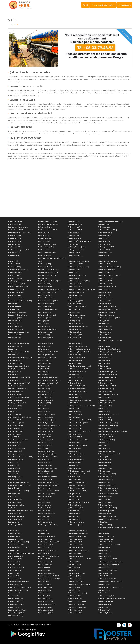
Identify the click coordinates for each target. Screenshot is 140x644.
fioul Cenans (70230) (104, 295)
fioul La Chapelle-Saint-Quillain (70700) (19, 417)
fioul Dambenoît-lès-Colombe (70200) (79, 349)
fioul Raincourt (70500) (15, 522)
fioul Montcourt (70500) (45, 479)
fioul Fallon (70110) (44, 369)
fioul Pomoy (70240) (44, 511)
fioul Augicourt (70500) (15, 244)
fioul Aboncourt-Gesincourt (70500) (49, 221)
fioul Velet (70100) (43, 582)
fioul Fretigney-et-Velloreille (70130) (79, 389)
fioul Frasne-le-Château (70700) (77, 386)
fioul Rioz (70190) (43, 531)
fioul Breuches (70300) (75, 284)
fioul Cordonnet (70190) (15, 335)
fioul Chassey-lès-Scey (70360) (17, 312)
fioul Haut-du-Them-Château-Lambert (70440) (81, 406)
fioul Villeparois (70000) (45, 599)
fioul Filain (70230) (43, 375)
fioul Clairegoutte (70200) (76, 323)
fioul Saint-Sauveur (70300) (16, 545)
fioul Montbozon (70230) (105, 477)
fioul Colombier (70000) (105, 326)
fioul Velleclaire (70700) (15, 584)
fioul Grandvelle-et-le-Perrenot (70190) (80, 400)
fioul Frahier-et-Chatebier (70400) (48, 383)
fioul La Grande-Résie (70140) (47, 420)
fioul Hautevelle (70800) (105, 406)
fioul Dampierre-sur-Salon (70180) (48, 352)
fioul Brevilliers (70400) (45, 287)
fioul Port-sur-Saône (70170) (46, 514)
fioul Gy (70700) (43, 406)
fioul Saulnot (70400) (104, 548)
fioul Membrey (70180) (105, 465)
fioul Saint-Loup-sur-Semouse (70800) (49, 542)
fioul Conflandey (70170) (105, 329)
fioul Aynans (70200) (104, 250)
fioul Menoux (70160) (14, 468)
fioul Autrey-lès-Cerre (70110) (77, 247)
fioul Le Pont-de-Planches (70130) (18, 440)
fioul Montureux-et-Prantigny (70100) (19, 485)
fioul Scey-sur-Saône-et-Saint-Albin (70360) (21, 553)
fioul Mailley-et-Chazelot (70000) (48, 457)
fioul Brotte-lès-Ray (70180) (16, 289)
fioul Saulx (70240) (14, 550)
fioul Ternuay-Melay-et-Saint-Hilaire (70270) (111, 562)
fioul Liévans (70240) (74, 443)
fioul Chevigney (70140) (15, 321)
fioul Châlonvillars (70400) (105, 298)
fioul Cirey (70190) (103, 321)
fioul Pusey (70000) (74, 516)
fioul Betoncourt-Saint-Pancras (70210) (109, 267)
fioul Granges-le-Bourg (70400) (17, 403)
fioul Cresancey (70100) (75, 343)
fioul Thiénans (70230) (74, 565)
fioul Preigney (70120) (104, 514)
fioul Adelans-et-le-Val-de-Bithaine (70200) (110, 221)
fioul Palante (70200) (44, 502)
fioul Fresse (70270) (44, 389)
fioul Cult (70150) (13, 349)
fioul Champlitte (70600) (15, 304)
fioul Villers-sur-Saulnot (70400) (47, 604)
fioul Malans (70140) (104, 457)
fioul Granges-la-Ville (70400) (106, 400)
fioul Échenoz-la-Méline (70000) (47, 358)
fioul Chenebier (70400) (75, 318)
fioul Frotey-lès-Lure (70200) (47, 392)
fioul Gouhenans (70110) (75, 397)
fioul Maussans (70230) (75, 462)
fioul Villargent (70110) (75, 596)
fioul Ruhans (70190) (14, 536)
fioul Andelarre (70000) (75, 233)
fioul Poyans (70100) (74, 514)
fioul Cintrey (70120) (74, 321)
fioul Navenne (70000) (45, 488)
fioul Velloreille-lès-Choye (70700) (18, 590)
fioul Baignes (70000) (14, 253)
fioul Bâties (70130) (14, 255)
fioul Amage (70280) (74, 227)
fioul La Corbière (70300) (45, 417)
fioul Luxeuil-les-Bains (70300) (17, 448)
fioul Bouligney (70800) (15, 278)
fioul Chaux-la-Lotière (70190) (77, 315)
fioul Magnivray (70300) (15, 451)
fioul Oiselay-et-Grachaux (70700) (108, 494)
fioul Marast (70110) (14, 462)
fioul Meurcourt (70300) (105, 468)
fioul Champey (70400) (105, 301)
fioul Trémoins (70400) (75, 567)
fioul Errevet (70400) (104, 360)
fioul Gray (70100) (73, 403)
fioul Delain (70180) (14, 355)
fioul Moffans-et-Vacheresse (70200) (79, 471)
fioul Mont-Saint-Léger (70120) (107, 474)
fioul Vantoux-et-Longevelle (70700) (49, 576)
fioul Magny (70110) (74, 451)
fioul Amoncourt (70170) (75, 230)
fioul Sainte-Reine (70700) (46, 548)
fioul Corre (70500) (103, 335)
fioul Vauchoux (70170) (15, 579)
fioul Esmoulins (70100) (75, 363)
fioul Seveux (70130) (44, 559)
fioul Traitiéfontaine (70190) (16, 567)
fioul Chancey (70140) (104, 304)
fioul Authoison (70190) (105, 244)
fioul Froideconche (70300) (106, 389)
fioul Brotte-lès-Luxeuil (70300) (107, 287)
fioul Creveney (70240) (15, 346)
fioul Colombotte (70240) (16, 329)
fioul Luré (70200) (103, 445)
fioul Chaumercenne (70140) (106, 312)
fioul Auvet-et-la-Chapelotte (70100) (19, 250)
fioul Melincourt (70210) (45, 465)
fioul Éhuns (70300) (44, 360)
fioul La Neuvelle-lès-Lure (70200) (78, 423)
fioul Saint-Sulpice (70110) (46, 545)
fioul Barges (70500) (74, 253)
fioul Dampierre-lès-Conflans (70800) (109, 349)
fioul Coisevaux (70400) (45, 326)
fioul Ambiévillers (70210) (16, 230)
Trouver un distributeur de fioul (103, 5)
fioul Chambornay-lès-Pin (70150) (48, 301)
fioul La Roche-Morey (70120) (17, 428)
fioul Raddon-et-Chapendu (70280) (108, 519)
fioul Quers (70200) (44, 519)
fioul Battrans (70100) (44, 255)
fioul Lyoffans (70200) (74, 448)
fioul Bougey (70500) (104, 272)
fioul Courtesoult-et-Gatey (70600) (18, 343)
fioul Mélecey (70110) (104, 462)
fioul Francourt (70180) (45, 386)
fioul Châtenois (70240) (75, 312)
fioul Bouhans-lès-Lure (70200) (77, 275)
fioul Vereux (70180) (14, 593)
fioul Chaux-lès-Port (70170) (106, 315)
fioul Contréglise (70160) (75, 332)
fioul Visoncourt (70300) (45, 607)
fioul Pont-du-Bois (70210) (76, 511)
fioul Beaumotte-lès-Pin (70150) (107, 261)
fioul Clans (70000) (103, 323)
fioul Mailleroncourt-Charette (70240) (109, 454)
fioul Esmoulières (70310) (46, 363)
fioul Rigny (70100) (14, 531)
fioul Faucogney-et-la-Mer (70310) (78, 369)
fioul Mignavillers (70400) (45, 471)
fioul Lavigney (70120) (45, 437)
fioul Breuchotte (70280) (105, 284)
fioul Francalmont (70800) (105, 383)
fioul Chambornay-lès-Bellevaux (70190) (20, 301)
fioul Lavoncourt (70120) (75, 437)
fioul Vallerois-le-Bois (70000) (47, 573)
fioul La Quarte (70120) (75, 426)
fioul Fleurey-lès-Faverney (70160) (108, 375)
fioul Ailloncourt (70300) (75, 224)
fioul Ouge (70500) (73, 499)
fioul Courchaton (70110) (45, 338)
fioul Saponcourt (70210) (75, 548)
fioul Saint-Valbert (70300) (76, 545)
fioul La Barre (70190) (14, 414)
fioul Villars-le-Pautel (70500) (106, 596)
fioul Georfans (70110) (45, 394)
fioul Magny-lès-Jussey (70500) (47, 454)
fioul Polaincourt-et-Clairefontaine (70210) (21, 511)
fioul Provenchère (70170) (16, 516)
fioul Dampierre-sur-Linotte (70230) (19, 352)
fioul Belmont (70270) (44, 264)
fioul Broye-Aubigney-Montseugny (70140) (51, 289)
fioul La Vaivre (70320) (104, 428)
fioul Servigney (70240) (15, 559)
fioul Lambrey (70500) (45, 434)
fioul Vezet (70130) (14, 596)
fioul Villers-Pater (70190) (105, 601)
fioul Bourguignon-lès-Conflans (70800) (20, 281)
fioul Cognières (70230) (15, 326)
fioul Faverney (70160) (105, 369)
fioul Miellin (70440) (14, 471)
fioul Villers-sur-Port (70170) (16, 604)
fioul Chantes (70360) (14, 306)
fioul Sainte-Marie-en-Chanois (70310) (109, 545)
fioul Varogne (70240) (74, 576)
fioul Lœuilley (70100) (104, 448)
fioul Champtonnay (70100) (46, 304)
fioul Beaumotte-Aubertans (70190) (79, 261)
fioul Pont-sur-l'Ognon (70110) (107, 511)
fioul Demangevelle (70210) (46, 355)
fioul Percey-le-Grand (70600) (17, 505)
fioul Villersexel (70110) (105, 604)
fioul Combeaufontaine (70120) (47, 329)
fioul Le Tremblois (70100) (46, 440)
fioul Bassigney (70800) (105, 253)
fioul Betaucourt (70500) (45, 267)
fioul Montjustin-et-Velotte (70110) (78, 482)
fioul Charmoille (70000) (75, 309)
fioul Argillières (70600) (75, 238)
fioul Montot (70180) (104, 482)
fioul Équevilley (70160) (75, 360)
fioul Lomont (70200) (14, 445)
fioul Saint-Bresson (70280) (106, 536)
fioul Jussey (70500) (104, 411)
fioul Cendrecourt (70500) (16, 298)
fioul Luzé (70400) (43, 448)
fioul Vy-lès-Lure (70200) (75, 613)
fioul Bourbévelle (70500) (105, 278)
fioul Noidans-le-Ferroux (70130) (77, 491)
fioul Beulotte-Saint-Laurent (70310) (49, 270)
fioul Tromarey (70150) (15, 570)
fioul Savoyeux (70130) (105, 550)
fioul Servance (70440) (105, 556)
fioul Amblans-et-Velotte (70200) (48, 230)
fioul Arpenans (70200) (15, 241)
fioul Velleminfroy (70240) (46, 587)
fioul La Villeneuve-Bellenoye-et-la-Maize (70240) (112, 431)
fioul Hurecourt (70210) (75, 409)
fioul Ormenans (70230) (105, 497)
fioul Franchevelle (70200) (16, 386)
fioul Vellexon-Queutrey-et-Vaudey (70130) (111, 587)
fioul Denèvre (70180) (74, 355)
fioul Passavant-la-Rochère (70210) (78, 502)
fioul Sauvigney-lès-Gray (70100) (48, 550)
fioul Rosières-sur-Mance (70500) (78, 533)
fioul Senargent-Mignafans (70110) (48, 556)
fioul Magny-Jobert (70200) (16, 454)
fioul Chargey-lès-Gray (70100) (77, 306)
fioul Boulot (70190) (44, 278)
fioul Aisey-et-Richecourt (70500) (18, 227)
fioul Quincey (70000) (74, 519)
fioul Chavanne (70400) (15, 318)
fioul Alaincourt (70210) (45, 227)
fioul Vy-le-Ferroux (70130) (16, 613)
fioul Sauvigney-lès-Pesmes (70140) (79, 550)
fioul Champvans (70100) (75, 304)
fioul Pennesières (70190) (106, 502)
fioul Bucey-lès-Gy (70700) (16, 292)
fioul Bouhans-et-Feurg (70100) (47, 275)
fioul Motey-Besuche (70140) (77, 485)
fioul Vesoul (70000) (104, 593)
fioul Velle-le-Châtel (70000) (76, 582)
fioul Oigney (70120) (74, 494)
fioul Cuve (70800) (43, 349)
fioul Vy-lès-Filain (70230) (45, 613)
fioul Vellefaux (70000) (45, 584)
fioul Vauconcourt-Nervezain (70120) (49, 579)
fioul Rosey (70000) (44, 533)
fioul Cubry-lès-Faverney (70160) (78, 346)
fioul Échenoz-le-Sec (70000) (76, 358)
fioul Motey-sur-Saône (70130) (107, 485)
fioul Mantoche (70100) (105, 460)
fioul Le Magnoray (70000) (106, 437)
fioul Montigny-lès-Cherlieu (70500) (18, 482)
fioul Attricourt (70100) (105, 241)
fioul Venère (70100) (74, 590)
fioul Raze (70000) (103, 522)
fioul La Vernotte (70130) (45, 431)
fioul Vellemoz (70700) (75, 587)
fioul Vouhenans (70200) (75, 610)
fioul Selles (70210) (104, 553)
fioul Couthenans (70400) (45, 343)
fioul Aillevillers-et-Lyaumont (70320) (49, 224)
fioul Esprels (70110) (104, 363)
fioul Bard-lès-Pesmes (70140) (47, 253)
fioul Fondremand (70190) (76, 377)
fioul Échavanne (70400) (105, 355)
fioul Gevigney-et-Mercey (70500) (108, 394)
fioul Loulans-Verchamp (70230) (77, 445)
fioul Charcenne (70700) (45, 306)
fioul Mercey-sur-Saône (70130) (47, 468)
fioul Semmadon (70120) (15, 556)
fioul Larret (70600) (14, 437)
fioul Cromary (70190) (45, 346)
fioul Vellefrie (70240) (104, 584)
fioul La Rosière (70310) (75, 428)
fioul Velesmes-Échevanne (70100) (18, 582)
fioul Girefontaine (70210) (46, 397)
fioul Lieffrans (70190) (15, 443)
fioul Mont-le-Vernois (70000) (77, 474)
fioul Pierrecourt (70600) (105, 505)
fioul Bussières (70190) (105, 292)
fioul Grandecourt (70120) (46, 400)
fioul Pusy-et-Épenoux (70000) (107, 516)
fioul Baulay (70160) (104, 255)
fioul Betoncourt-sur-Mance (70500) (19, 270)
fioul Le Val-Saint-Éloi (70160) (106, 440)
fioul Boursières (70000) (105, 281)
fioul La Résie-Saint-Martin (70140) (108, 426)
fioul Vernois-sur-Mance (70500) (77, 593)
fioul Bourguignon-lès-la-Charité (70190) (50, 281)
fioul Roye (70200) (103, 533)
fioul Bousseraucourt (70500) (17, 284)
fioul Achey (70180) (74, 221)
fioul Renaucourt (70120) (75, 525)
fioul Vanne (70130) (14, 576)
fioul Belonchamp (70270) (76, 264)
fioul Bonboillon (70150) (15, 272)
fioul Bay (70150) (13, 261)
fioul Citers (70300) (14, 323)
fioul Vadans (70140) (44, 570)
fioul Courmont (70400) (105, 338)
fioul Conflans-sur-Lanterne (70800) (19, 332)
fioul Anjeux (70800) (74, 236)
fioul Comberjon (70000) (75, 329)
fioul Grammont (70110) (15, 400)
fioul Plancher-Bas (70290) (76, 508)
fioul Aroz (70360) (103, 238)
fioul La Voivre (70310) (15, 434)
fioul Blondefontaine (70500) (106, 270)
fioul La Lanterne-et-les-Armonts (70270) (80, 420)
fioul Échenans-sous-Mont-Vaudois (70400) (21, 358)
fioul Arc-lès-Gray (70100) (46, 238)
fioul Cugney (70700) (104, 346)
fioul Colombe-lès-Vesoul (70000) (78, 326)
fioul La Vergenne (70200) (16, 431)
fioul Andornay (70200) (15, 236)
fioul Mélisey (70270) (74, 465)
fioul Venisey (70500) (104, 590)
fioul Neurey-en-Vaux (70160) (76, 488)
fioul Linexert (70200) (104, 443)
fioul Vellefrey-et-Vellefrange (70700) (79, 584)
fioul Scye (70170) (43, 553)
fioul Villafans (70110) (44, 596)
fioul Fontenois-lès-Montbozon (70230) (50, 380)
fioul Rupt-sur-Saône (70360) (47, 536)
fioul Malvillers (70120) (45, 460)
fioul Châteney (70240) (45, 312)
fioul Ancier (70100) (44, 233)
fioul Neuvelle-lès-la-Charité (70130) (49, 491)
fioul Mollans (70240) (44, 474)
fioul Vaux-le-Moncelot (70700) (107, 579)
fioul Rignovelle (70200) (105, 525)
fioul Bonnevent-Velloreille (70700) (48, 272)
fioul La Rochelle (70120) (45, 428)
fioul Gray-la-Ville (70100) (105, 403)
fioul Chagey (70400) (74, 298)
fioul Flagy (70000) (73, 375)
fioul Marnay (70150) (44, 462)
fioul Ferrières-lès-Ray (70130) (77, 372)
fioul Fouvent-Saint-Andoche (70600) (19, 383)
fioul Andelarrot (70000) (105, 233)
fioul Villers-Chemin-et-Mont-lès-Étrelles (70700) (112, 599)
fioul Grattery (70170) (44, 403)
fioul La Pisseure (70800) (15, 426)
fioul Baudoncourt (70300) (76, 255)
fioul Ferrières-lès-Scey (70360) (107, 372)
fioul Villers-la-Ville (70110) (16, 601)
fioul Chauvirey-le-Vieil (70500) (47, 315)
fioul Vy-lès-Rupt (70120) (105, 613)
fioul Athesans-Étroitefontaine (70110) (79, 241)
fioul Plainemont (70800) (45, 508)
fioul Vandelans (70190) (105, 573)
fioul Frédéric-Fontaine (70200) (107, 386)
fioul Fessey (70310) (14, 375)
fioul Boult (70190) (73, 278)
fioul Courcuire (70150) (75, 338)
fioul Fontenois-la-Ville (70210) (17, 380)
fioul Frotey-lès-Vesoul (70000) (77, 392)
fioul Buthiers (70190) (14, 295)
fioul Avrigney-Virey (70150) (76, 250)
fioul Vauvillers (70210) (75, 579)
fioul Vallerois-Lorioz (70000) (76, 573)
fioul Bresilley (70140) (45, 284)
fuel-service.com (18, 625)
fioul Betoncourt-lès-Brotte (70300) (78, 267)
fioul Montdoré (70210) (75, 479)
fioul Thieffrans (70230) (45, 565)
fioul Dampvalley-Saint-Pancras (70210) (109, 352)
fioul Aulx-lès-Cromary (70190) (47, 244)
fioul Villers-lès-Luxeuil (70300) (77, 601)
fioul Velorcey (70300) (45, 590)
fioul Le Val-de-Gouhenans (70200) (78, 440)
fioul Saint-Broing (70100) (16, 539)
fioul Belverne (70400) (104, 264)
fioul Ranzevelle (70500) (45, 522)
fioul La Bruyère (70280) (75, 414)
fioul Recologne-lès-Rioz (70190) (48, 525)
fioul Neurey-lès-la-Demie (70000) (108, 488)
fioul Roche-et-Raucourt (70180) (77, 531)
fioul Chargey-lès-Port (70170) (107, 306)
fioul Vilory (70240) (14, 607)
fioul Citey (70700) (43, 323)
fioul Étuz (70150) (103, 366)
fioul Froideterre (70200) (15, 392)
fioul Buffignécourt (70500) (76, 292)
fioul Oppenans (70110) (45, 497)
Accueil (86, 5)
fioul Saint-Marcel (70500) (75, 542)
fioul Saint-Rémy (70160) (105, 542)
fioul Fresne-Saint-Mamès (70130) (18, 389)
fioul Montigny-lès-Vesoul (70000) (48, 482)
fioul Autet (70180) (73, 244)
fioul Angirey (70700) (44, 236)
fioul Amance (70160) (104, 227)
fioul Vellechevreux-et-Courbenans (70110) (111, 582)
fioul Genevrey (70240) (15, 394)
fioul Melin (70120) (14, 465)
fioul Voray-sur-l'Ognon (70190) (17, 610)
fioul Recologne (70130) (15, 525)
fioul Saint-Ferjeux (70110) (46, 539)
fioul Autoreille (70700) (15, 247)
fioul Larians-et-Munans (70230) (107, 434)
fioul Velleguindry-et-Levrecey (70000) (20, 587)
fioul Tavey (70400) (74, 562)
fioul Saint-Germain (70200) (106, 539)
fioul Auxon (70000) (44, 250)
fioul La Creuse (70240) (105, 417)
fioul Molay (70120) (14, 474)
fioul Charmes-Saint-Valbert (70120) (49, 309)
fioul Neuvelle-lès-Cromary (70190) (18, 491)
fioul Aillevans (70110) (15, 224)
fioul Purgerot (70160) (45, 516)
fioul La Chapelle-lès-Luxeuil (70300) (108, 414)
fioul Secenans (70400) (75, 553)
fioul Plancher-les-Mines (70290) (107, 508)
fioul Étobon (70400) (44, 366)
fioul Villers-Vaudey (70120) (76, 604)
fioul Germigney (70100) (75, 394)
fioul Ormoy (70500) (44, 499)
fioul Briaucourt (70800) (75, 287)
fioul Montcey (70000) (15, 479)
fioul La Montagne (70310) (46, 423)
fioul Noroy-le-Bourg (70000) (46, 494)
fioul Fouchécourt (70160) (76, 380)
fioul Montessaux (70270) (105, 479)
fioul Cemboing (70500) (75, 295)
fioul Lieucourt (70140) (45, 443)
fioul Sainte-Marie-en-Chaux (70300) (19, 548)
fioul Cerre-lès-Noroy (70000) (47, 298)
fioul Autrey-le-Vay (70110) (46, 247)
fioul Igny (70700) (13, 411)
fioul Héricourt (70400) (15, 409)
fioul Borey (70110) (74, 272)
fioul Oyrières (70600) (15, 502)
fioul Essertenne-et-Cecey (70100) (18, 366)
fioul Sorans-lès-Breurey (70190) (108, 559)
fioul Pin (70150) (13, 508)
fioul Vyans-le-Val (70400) (15, 616)
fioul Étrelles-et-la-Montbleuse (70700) (79, 366)
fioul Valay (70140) (14, 573)
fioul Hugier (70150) (44, 409)
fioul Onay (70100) (14, 497)
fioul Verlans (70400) (44, 593)
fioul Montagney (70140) (15, 477)
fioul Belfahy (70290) (14, 264)
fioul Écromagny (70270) (105, 358)
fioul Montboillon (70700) (75, 477)
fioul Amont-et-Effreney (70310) (107, 230)
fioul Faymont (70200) (15, 372)
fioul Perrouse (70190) (45, 505)
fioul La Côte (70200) (74, 417)
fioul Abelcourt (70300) (15, 221)
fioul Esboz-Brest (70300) (16, 363)
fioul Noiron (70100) (14, 494)
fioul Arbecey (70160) (15, 238)
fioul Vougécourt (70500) (45, 610)
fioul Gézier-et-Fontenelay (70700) (18, 397)
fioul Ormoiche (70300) (15, 499)
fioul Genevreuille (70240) (106, 392)
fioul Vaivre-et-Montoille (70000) (107, 570)
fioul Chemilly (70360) (44, 318)
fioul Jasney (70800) (44, 411)
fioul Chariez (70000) (14, 309)
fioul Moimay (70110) (104, 471)
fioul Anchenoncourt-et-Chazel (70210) (20, 233)
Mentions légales (45, 625)
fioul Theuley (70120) (14, 565)
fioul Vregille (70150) (104, 610)
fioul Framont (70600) (74, 383)
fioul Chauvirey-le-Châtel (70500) (18, 315)
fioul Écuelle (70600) (14, 360)
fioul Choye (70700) (44, 321)
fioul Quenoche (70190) (15, 519)
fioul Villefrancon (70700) (15, 599)
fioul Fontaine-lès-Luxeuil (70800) (108, 377)
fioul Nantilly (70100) (14, 488)
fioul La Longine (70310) (105, 420)
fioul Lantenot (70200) (74, 434)
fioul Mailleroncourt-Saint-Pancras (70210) (21, 457)
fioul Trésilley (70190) (104, 567)
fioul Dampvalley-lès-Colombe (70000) (79, 352)
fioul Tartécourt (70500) (45, 562)
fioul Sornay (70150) (14, 562)
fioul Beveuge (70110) (75, 270)
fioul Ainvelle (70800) (104, 224)
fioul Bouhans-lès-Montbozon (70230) (109, 275)
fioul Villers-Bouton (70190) (76, 599)
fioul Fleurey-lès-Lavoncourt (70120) (19, 377)
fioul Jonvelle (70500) (74, 411)
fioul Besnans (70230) (15, 267)
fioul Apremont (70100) (105, 236)
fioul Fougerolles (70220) (105, 380)
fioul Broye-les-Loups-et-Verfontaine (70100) (81, 289)
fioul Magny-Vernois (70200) (76, 454)
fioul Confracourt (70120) (46, 332)
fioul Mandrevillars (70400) (76, 460)
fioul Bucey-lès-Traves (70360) (47, 292)
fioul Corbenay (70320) (105, 332)
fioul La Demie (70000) (15, 420)
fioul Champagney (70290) (76, 301)
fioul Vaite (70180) (73, 570)
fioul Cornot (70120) (44, 335)
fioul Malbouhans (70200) (16, 460)
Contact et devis (125, 5)
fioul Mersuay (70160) (74, 468)
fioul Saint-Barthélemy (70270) (77, 536)
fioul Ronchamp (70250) (15, 533)
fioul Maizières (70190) (75, 457)
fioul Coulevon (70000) (15, 338)
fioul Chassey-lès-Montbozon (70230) (109, 309)
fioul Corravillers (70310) (75, 335)
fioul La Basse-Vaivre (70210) (47, 414)
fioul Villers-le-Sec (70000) (46, 601)
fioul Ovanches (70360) (105, 499)
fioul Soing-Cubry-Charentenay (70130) (80, 559)
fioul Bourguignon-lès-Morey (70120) (79, 281)
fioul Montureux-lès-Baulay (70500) (48, 485)
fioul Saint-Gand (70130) (75, 539)
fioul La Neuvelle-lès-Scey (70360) (108, 423)
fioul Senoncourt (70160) (75, 556)
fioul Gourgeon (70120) (105, 397)
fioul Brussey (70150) (104, 289)
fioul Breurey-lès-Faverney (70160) (18, 287)
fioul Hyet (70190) (103, 409)
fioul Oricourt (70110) (74, 497)
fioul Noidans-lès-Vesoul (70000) (107, 491)
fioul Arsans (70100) (44, 241)
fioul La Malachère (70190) (16, 423)
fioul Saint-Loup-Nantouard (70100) (18, 542)
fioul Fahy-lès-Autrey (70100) (17, 369)
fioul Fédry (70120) (44, 372)
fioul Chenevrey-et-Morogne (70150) (109, 318)
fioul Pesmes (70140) (74, 505)
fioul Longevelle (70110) (45, 445)
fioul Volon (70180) (103, 607)
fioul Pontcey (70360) (14, 514)
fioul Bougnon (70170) (15, 275)
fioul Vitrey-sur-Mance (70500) (77, 607)
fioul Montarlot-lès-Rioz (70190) (47, 477)
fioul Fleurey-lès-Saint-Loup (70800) (49, 377)
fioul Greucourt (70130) (15, 406)
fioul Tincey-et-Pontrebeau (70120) (108, 565)
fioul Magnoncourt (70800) (46, 451)
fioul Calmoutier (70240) (45, 295)
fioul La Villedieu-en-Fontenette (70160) (80, 431)
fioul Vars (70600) (103, 576)
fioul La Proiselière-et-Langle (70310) (49, 426)
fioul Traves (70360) (44, 567)
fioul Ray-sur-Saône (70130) (76, 522)
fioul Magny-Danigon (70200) (106, 451)
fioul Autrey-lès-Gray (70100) (106, 247)
